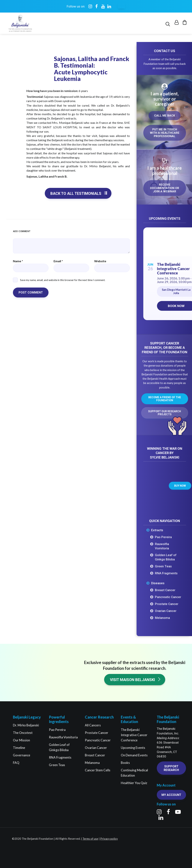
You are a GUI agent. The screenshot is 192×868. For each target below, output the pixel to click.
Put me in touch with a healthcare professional (165, 133)
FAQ (16, 763)
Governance (22, 755)
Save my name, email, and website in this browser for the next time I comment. (63, 280)
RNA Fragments (166, 573)
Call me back (165, 116)
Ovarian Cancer (166, 611)
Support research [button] (171, 768)
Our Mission (21, 740)
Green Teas (163, 566)
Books (125, 763)
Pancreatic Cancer (168, 597)
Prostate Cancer (167, 604)
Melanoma (162, 618)
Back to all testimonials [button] (79, 194)
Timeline (19, 748)
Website (100, 261)
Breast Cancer (165, 590)
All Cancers (93, 725)
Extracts (157, 530)
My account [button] (171, 795)
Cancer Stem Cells (98, 770)
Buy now (180, 486)
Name (18, 261)
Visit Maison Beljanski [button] (136, 680)
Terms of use (90, 839)
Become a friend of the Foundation (165, 399)
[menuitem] (168, 24)
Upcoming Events (133, 748)
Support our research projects (165, 413)
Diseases (158, 583)
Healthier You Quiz (134, 783)
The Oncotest (23, 733)
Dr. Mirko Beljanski (26, 725)
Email (58, 261)
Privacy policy (109, 839)
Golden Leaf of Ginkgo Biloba (166, 557)
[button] (168, 24)
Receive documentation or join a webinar (165, 188)
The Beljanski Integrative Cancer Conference (173, 269)
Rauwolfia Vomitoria (162, 546)
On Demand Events (134, 755)
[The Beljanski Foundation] (19, 24)
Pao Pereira (163, 537)
